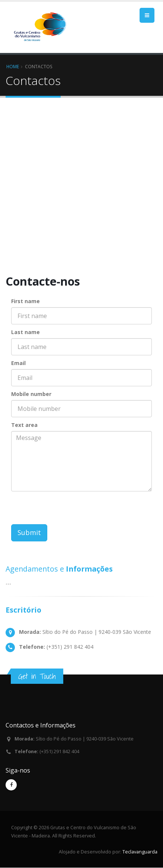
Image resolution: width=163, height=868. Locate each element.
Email (18, 363)
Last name (25, 332)
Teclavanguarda (140, 852)
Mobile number (31, 394)
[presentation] (68, 510)
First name (25, 301)
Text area (24, 425)
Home (13, 66)
